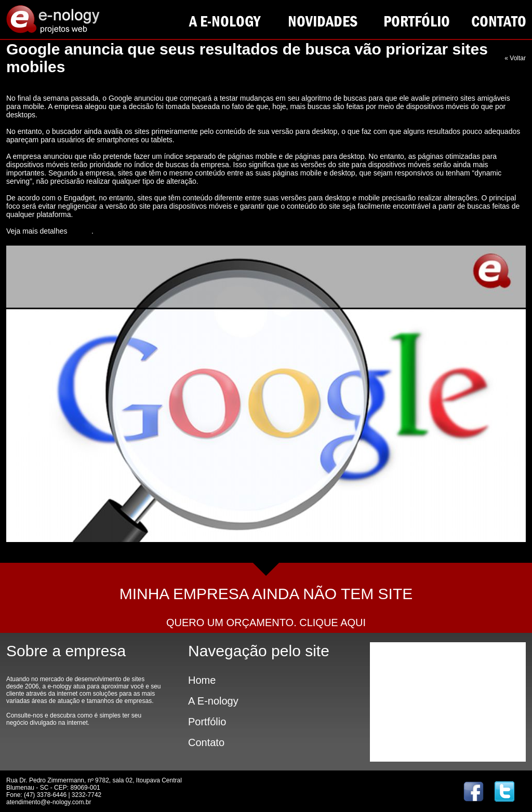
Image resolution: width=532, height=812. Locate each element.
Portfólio (207, 722)
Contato (206, 742)
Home (202, 680)
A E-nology (213, 701)
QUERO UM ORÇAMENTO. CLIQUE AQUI (266, 622)
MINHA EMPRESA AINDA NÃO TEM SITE (266, 594)
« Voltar (515, 58)
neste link (80, 232)
